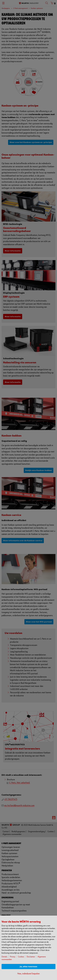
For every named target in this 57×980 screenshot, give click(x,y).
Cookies (21, 957)
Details (4, 957)
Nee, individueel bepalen (28, 974)
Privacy (13, 957)
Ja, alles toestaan (28, 967)
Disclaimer (31, 957)
